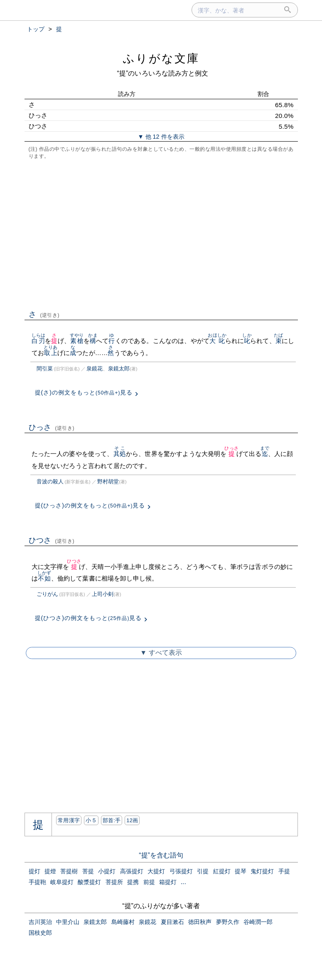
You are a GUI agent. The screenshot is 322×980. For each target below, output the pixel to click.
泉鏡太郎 (119, 369)
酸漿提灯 (89, 882)
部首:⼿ (112, 820)
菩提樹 (69, 871)
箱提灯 (168, 882)
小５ (91, 820)
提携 (133, 882)
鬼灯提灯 (262, 871)
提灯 (34, 871)
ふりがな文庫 (161, 58)
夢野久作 (228, 922)
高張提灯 (132, 871)
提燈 (50, 871)
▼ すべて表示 (161, 653)
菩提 (88, 871)
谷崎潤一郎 (258, 922)
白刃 (38, 341)
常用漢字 (69, 820)
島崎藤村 (123, 922)
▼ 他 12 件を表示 (161, 137)
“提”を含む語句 (161, 855)
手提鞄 (37, 882)
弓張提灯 (181, 871)
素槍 (77, 341)
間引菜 (45, 369)
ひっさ (52, 427)
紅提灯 (222, 871)
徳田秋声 (200, 922)
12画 (132, 820)
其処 (120, 454)
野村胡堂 (108, 481)
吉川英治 (40, 922)
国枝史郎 (40, 933)
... (183, 882)
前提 (149, 882)
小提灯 (107, 871)
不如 (44, 578)
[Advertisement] (161, 234)
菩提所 (114, 882)
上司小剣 (103, 594)
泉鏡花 (95, 369)
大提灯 (156, 871)
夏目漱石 (172, 922)
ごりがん (47, 594)
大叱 (217, 341)
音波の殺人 (50, 481)
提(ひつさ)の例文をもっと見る (88, 618)
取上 (50, 353)
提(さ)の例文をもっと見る (84, 392)
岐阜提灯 (62, 882)
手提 (284, 871)
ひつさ (52, 540)
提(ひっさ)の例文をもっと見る (90, 505)
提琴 (241, 871)
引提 (203, 871)
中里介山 (68, 922)
